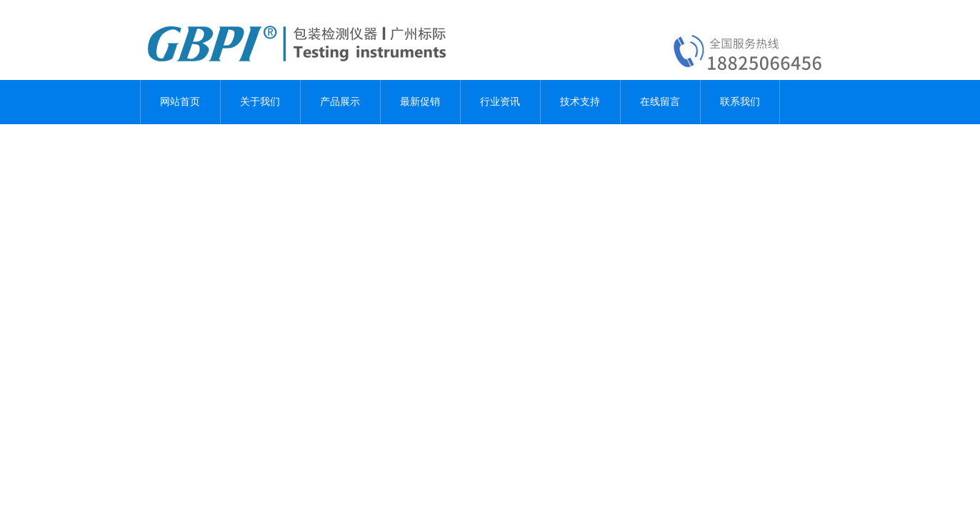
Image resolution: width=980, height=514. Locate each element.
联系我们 (740, 102)
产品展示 (340, 102)
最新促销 (420, 102)
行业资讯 (500, 102)
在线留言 (660, 102)
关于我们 (260, 102)
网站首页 (180, 102)
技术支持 (580, 102)
